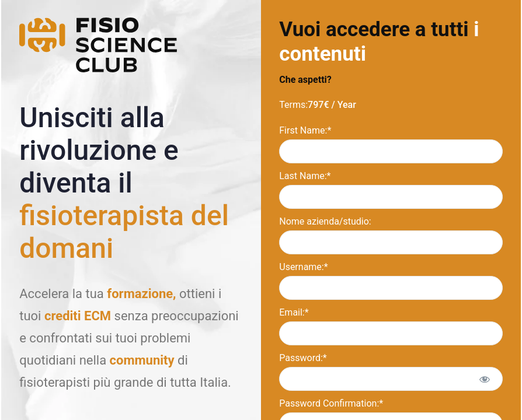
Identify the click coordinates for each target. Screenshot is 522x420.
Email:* (294, 312)
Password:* (303, 358)
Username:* (303, 267)
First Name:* (305, 130)
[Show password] (485, 379)
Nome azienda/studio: (325, 221)
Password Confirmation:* (331, 403)
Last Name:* (305, 176)
